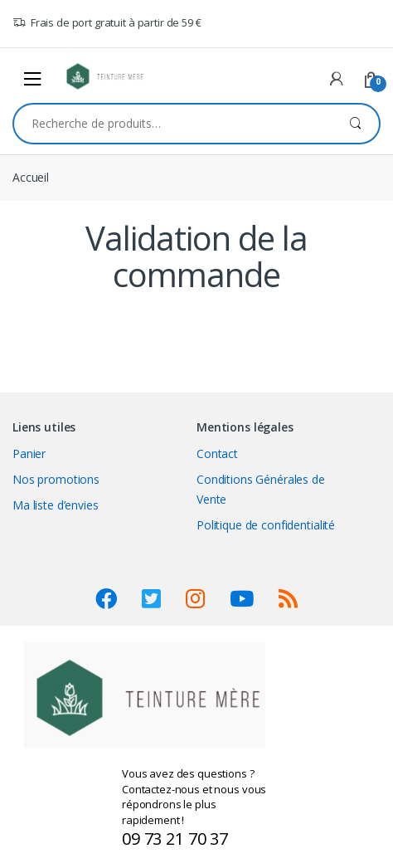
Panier (29, 454)
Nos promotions (56, 479)
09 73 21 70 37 (175, 839)
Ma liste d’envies (56, 505)
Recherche (355, 124)
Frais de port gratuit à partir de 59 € (107, 23)
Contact (217, 454)
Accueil (31, 177)
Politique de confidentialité (266, 525)
